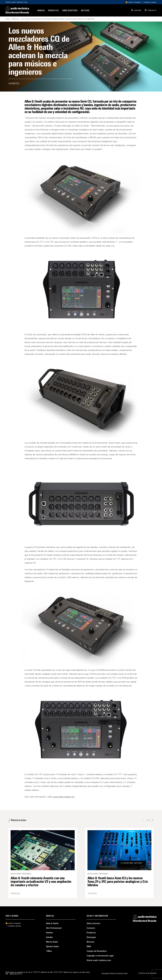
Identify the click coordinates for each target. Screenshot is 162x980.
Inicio (8, 19)
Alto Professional (54, 928)
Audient (50, 933)
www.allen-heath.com (64, 797)
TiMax (49, 951)
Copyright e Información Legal (100, 956)
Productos (53, 11)
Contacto (91, 928)
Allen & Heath (52, 924)
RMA (89, 947)
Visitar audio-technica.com (16, 2)
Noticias (85, 11)
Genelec (49, 937)
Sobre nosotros (70, 11)
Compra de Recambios (97, 951)
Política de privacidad (148, 973)
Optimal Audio (52, 947)
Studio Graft (123, 974)
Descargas (91, 937)
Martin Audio (52, 942)
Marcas (41, 11)
